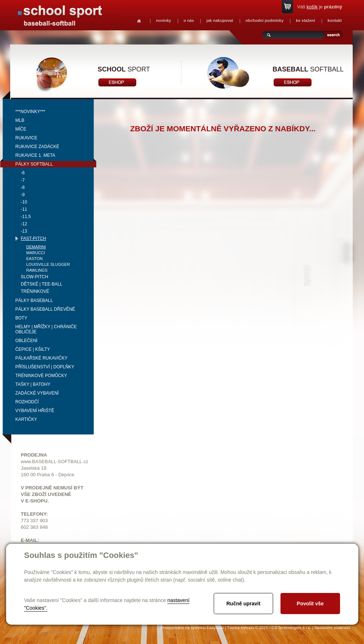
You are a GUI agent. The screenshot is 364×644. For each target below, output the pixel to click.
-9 (23, 195)
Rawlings (37, 270)
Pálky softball (34, 164)
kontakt (335, 20)
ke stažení (306, 20)
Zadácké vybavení (37, 393)
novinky (164, 20)
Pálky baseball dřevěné (45, 309)
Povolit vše (310, 604)
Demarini (36, 247)
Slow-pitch (34, 277)
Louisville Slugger (48, 264)
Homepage (139, 21)
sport (124, 69)
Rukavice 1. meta (35, 155)
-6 (23, 173)
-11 (24, 209)
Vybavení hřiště (35, 411)
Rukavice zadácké (37, 147)
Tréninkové (35, 291)
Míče (21, 129)
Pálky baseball (34, 300)
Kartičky (26, 419)
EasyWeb (215, 628)
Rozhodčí (27, 402)
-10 (24, 202)
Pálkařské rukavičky (41, 358)
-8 (23, 187)
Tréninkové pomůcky (41, 376)
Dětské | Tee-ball (42, 284)
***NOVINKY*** (30, 112)
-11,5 (26, 217)
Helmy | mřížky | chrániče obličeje (46, 329)
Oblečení (26, 341)
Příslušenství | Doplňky (45, 367)
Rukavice (26, 138)
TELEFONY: (34, 514)
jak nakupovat (220, 20)
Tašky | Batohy (33, 384)
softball (308, 69)
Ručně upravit (243, 604)
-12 (24, 224)
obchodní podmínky (265, 20)
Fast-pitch (33, 238)
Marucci (36, 253)
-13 (24, 231)
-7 (23, 180)
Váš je (320, 7)
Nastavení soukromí (332, 628)
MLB (20, 120)
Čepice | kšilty (33, 349)
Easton (34, 259)
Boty (21, 318)
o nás (189, 20)
